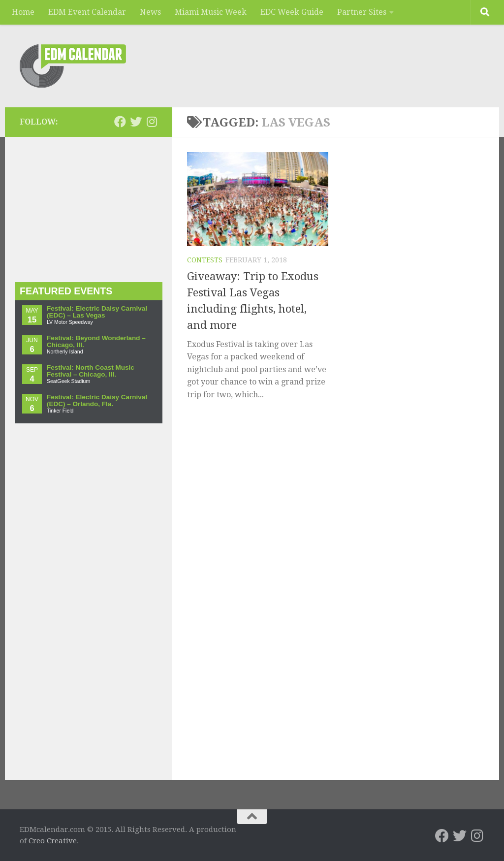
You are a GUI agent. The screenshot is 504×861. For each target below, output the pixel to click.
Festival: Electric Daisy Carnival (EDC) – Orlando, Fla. (97, 400)
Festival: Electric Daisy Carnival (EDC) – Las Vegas (97, 312)
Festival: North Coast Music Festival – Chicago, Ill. (91, 371)
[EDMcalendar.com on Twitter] (136, 122)
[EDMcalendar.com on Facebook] (120, 122)
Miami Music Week (211, 12)
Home (23, 12)
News (150, 12)
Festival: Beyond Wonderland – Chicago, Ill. (96, 341)
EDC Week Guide (292, 12)
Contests (205, 260)
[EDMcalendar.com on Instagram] (152, 122)
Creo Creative (53, 841)
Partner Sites (362, 12)
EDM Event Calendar (87, 12)
